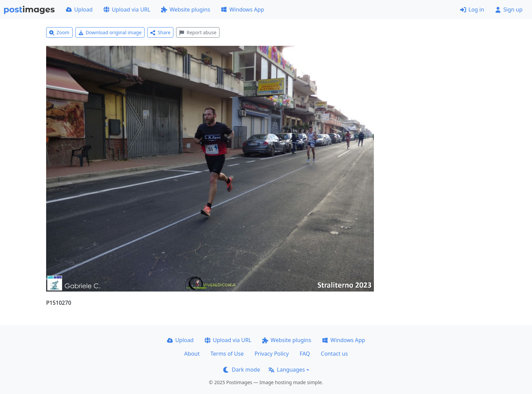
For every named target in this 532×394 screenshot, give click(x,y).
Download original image (110, 32)
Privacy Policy (272, 354)
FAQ (305, 354)
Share (160, 32)
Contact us (335, 354)
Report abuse (198, 32)
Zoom (59, 32)
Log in (472, 10)
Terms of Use (227, 354)
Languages (287, 370)
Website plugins (186, 10)
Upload (79, 10)
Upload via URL (127, 10)
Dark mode (242, 370)
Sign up (509, 10)
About (192, 354)
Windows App (242, 10)
